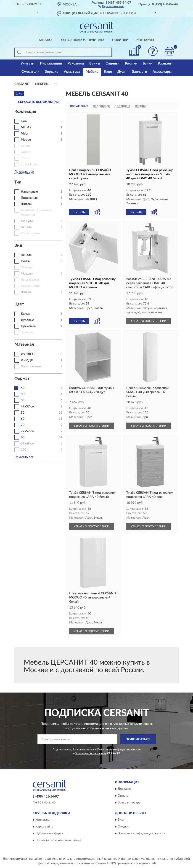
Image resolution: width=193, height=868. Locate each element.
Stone (25, 158)
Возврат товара (129, 803)
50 (23, 413)
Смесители (30, 72)
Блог (121, 820)
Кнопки (131, 63)
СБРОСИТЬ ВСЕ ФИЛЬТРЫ (38, 102)
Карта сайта (44, 827)
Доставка (125, 789)
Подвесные (29, 198)
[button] (111, 6)
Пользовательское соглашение (58, 841)
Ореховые (28, 326)
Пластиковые (31, 367)
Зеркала (52, 72)
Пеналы (26, 227)
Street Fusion (30, 164)
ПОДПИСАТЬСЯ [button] (138, 739)
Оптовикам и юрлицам (83, 40)
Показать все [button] (24, 172)
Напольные (29, 192)
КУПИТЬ (79, 212)
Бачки (148, 63)
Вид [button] (18, 245)
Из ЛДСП (28, 354)
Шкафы (26, 204)
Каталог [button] (46, 40)
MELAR (26, 127)
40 (23, 388)
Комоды (27, 267)
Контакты (145, 40)
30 (23, 394)
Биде (108, 72)
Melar (25, 134)
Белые (25, 314)
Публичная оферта (49, 834)
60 (23, 419)
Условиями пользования (91, 753)
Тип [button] (18, 182)
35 (23, 400)
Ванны (95, 63)
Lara (24, 121)
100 (24, 450)
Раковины (76, 63)
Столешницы (31, 286)
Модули (27, 221)
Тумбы (26, 261)
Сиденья (112, 63)
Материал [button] (24, 345)
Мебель (92, 72)
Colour (25, 146)
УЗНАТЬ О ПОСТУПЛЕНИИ (149, 321)
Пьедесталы (30, 280)
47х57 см (28, 407)
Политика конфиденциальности (141, 834)
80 (23, 437)
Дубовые (27, 320)
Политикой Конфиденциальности (119, 749)
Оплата (123, 796)
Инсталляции (51, 63)
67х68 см (28, 444)
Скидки (123, 827)
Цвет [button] (19, 304)
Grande (26, 152)
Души (122, 72)
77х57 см (28, 431)
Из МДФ (27, 360)
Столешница (30, 233)
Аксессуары (162, 72)
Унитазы (28, 63)
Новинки (120, 40)
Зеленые (27, 332)
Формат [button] (22, 379)
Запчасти (140, 72)
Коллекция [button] (25, 112)
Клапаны (165, 63)
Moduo (26, 140)
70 (23, 425)
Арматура (72, 72)
